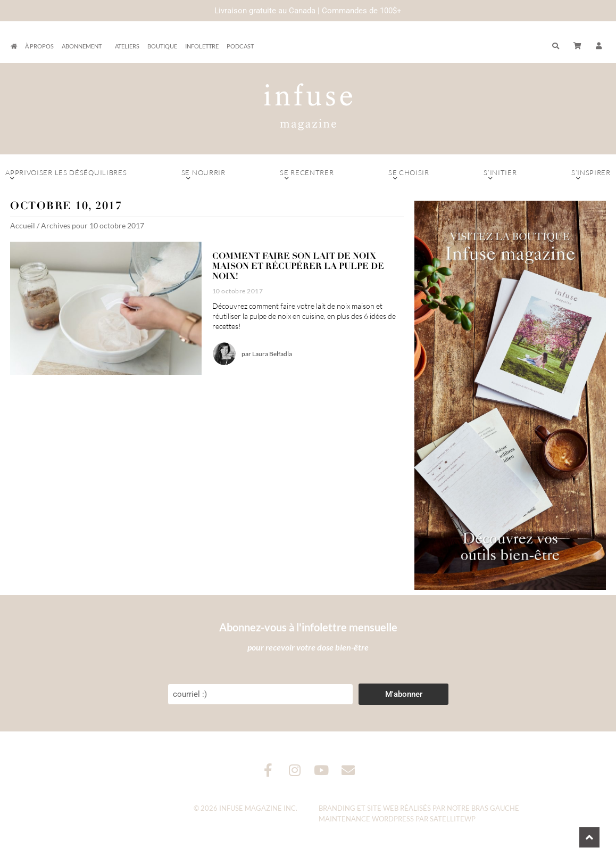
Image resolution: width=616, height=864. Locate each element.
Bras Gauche (495, 808)
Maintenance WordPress (366, 819)
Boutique (162, 46)
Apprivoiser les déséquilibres (66, 175)
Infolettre (202, 46)
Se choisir (409, 175)
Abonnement (84, 46)
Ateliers (127, 46)
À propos (39, 46)
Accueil (23, 225)
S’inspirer (591, 175)
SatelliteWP (453, 819)
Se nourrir (203, 175)
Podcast (240, 46)
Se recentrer (307, 175)
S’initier (500, 175)
